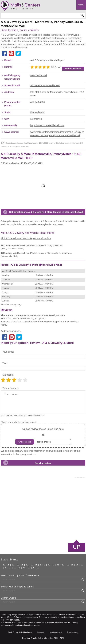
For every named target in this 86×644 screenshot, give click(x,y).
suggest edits (70, 143)
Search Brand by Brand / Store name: (20, 575)
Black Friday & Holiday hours (20, 632)
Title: (5, 363)
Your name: (8, 352)
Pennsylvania (37, 112)
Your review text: (11, 388)
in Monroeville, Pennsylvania (42, 253)
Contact (40, 632)
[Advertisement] (43, 509)
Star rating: (8, 375)
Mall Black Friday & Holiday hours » (18, 271)
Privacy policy (73, 632)
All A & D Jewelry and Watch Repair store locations (26, 238)
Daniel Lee (32, 143)
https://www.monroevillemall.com (47, 125)
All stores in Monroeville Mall (45, 85)
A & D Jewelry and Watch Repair (47, 60)
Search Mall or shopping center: (17, 587)
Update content (55, 632)
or (43, 436)
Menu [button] (81, 5)
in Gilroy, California (38, 245)
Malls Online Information (43, 638)
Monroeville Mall (39, 75)
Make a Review (73, 69)
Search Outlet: (8, 598)
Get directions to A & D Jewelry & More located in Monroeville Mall (46, 212)
